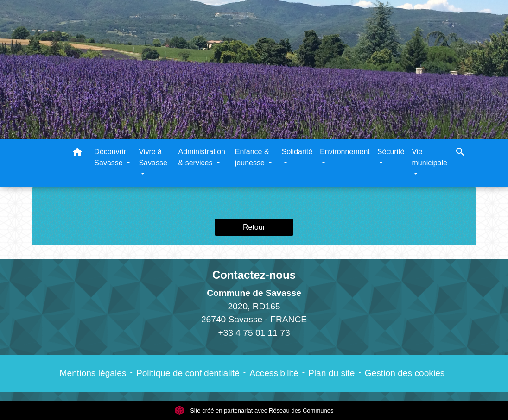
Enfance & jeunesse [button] (252, 157)
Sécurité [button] (391, 152)
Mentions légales (93, 373)
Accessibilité (274, 373)
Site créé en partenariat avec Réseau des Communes (254, 411)
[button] (77, 154)
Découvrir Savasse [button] (110, 157)
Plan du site (331, 373)
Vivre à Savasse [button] (153, 157)
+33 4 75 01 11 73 (254, 333)
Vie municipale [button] (430, 157)
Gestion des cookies (405, 373)
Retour (254, 227)
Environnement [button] (345, 152)
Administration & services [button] (202, 157)
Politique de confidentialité (188, 373)
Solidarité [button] (297, 152)
